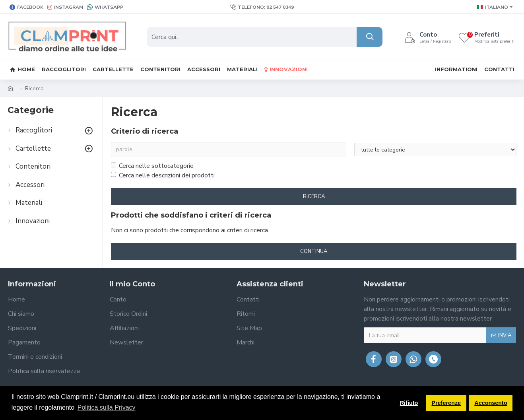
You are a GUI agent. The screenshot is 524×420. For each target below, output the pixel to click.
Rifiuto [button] (409, 403)
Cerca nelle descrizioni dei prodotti (163, 175)
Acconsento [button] (491, 403)
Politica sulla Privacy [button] (107, 407)
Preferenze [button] (446, 403)
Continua (314, 251)
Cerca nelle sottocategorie (152, 166)
